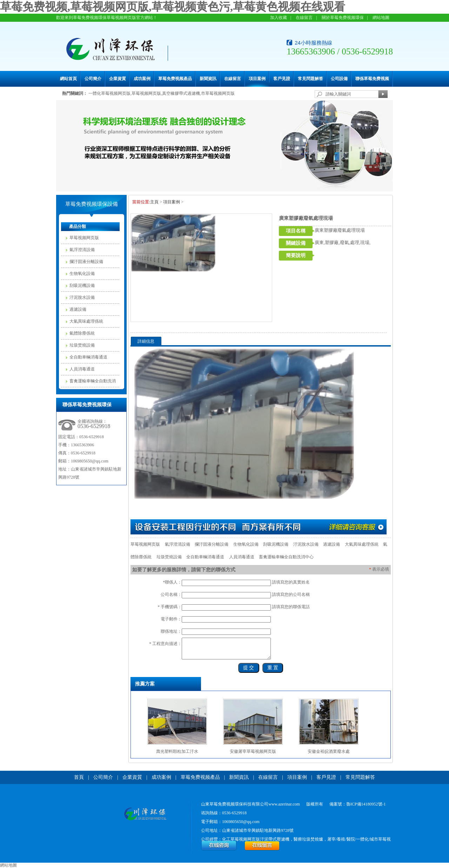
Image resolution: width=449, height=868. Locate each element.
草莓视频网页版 (84, 238)
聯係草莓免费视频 (372, 79)
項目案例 (257, 79)
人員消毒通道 (82, 369)
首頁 (79, 777)
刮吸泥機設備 (82, 285)
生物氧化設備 (82, 274)
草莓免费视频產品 (175, 79)
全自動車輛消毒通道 (88, 357)
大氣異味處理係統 (86, 321)
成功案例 (142, 79)
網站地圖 (381, 18)
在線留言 (304, 18)
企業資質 (118, 79)
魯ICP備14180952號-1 (366, 804)
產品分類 (78, 226)
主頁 (154, 202)
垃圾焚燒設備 (82, 345)
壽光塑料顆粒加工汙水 (177, 751)
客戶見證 (282, 79)
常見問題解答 (310, 79)
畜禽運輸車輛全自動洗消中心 (93, 383)
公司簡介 (93, 79)
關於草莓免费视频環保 (343, 18)
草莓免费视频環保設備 (92, 204)
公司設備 (339, 79)
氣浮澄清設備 (82, 250)
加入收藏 (279, 18)
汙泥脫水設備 (82, 297)
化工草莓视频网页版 (241, 839)
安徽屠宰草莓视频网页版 (253, 751)
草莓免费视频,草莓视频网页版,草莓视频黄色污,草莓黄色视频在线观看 (173, 7)
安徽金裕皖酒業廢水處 (329, 751)
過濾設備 (78, 309)
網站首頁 (68, 79)
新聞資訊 (208, 79)
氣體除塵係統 (82, 333)
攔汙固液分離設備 (86, 262)
